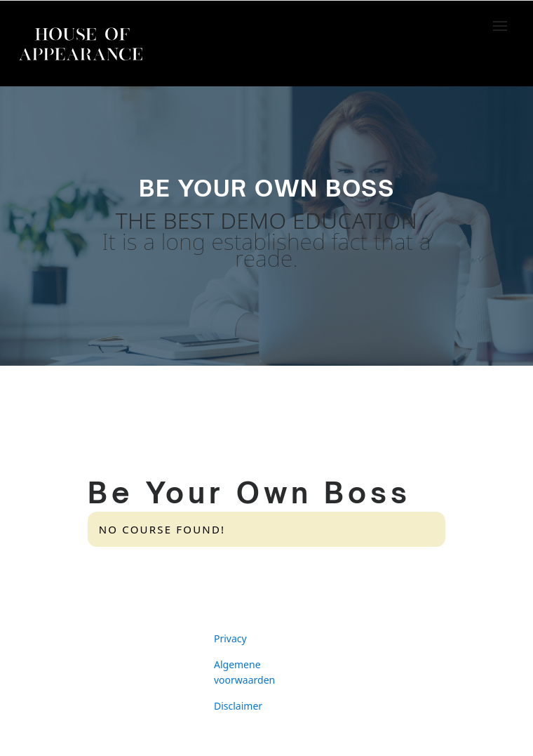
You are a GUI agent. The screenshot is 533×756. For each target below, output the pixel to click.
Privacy (230, 638)
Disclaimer (238, 706)
